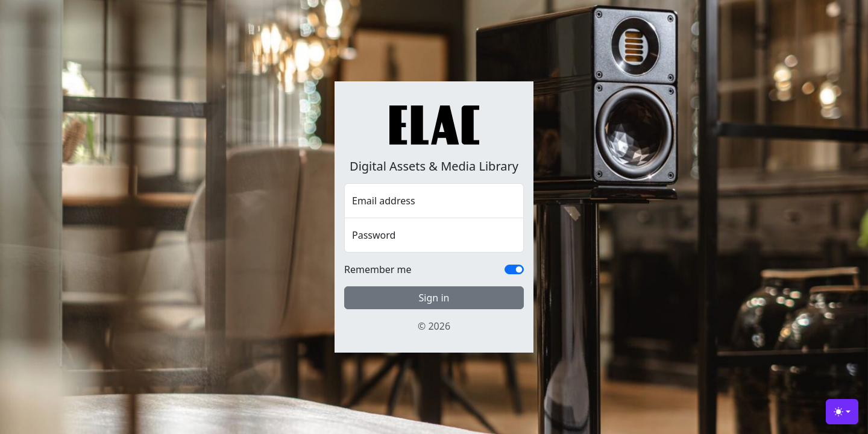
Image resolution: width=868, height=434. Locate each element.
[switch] (514, 269)
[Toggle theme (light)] (842, 412)
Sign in (434, 298)
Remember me (378, 269)
